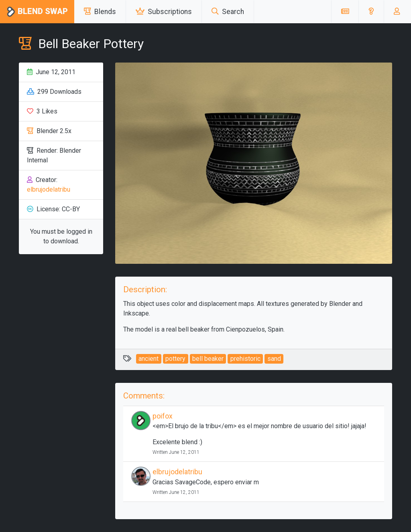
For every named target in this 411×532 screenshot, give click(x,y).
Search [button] (228, 12)
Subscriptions (164, 12)
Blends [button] (100, 12)
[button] (371, 12)
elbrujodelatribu (49, 189)
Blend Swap (37, 12)
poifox (163, 416)
